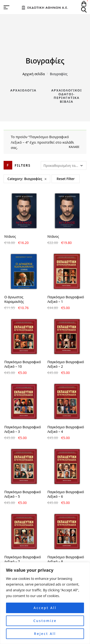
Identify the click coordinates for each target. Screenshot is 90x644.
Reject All (45, 634)
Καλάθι (74, 147)
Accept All (45, 608)
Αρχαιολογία (23, 90)
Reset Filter (66, 179)
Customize (45, 621)
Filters (23, 165)
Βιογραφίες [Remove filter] (33, 179)
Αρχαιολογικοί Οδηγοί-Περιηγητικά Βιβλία (67, 96)
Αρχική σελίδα (34, 74)
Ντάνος (10, 236)
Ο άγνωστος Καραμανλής (14, 299)
